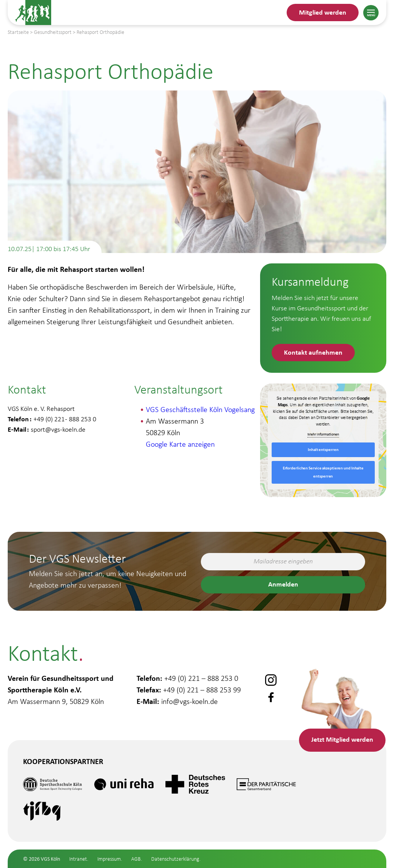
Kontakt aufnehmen (313, 352)
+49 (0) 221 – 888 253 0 (201, 678)
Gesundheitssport (52, 839)
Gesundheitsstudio (54, 816)
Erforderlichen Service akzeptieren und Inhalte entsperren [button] (323, 472)
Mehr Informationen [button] (323, 434)
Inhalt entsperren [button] (323, 449)
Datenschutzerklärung (175, 859)
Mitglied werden (323, 12)
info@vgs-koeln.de (189, 701)
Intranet (78, 859)
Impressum (109, 859)
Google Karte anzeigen (180, 444)
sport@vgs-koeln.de (58, 429)
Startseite (18, 32)
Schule (29, 861)
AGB (136, 859)
